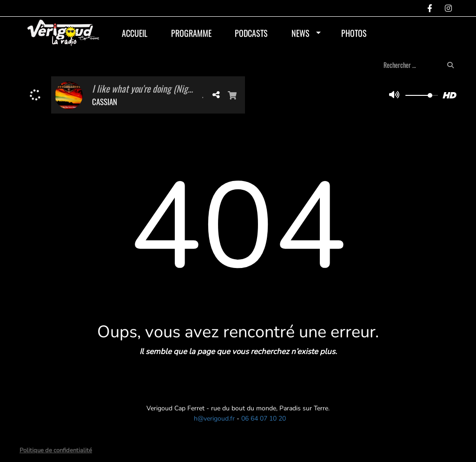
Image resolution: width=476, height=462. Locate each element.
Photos (354, 33)
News (301, 33)
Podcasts (251, 33)
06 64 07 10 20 (264, 418)
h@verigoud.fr (214, 418)
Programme (191, 33)
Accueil (135, 33)
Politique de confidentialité (56, 450)
